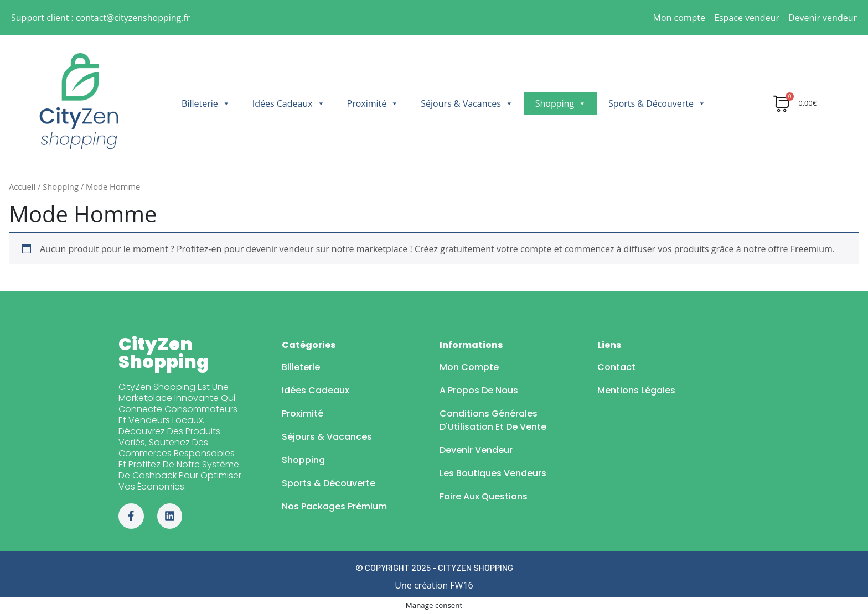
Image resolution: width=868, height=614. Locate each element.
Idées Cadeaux (289, 103)
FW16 (461, 585)
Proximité (373, 103)
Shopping (561, 103)
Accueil (22, 186)
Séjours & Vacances (467, 103)
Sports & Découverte (657, 103)
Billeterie (206, 103)
